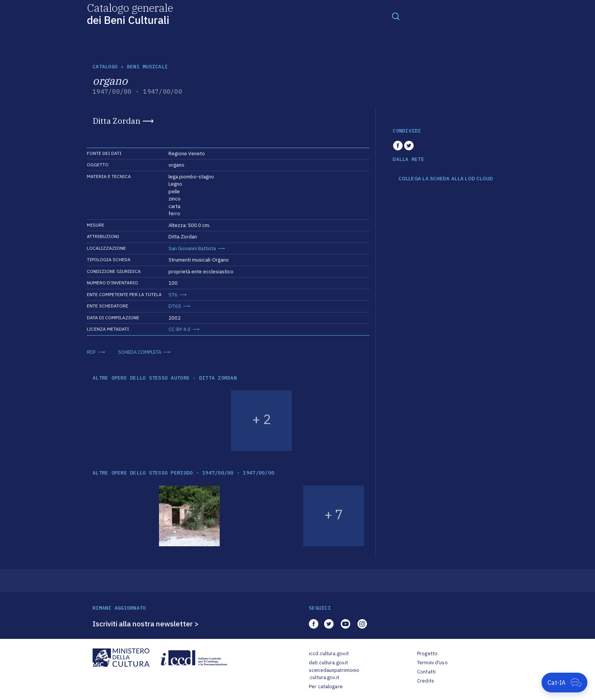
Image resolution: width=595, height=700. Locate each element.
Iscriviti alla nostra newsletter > (146, 624)
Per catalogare (326, 687)
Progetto (427, 653)
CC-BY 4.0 (179, 329)
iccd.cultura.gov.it (329, 653)
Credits (426, 681)
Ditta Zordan (116, 121)
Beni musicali (147, 67)
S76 (173, 295)
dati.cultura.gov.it (328, 663)
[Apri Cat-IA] (564, 683)
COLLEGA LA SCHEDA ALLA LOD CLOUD (446, 179)
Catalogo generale (130, 13)
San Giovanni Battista (192, 248)
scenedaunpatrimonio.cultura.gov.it (334, 674)
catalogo (105, 67)
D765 (175, 306)
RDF (91, 352)
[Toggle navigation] (396, 16)
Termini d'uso (432, 663)
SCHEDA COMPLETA (140, 352)
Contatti (426, 672)
